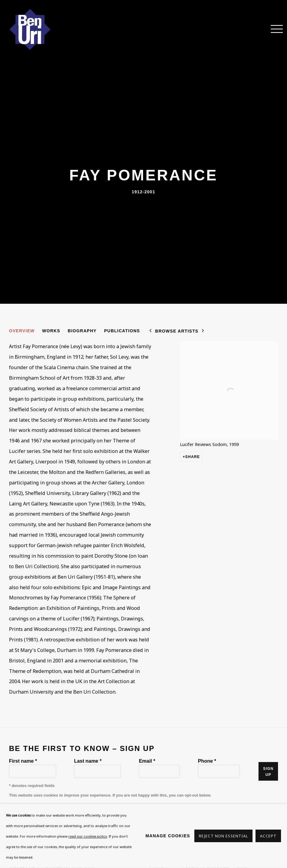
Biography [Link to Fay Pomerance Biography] (82, 331)
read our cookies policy (88, 836)
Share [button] (193, 457)
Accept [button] (268, 836)
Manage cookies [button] (168, 836)
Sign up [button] (268, 772)
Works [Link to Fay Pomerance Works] (51, 331)
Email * (147, 761)
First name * (23, 761)
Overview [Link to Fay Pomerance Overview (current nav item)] (22, 331)
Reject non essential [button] (223, 836)
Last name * (88, 761)
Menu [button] (274, 29)
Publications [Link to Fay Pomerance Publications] (122, 331)
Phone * (207, 761)
